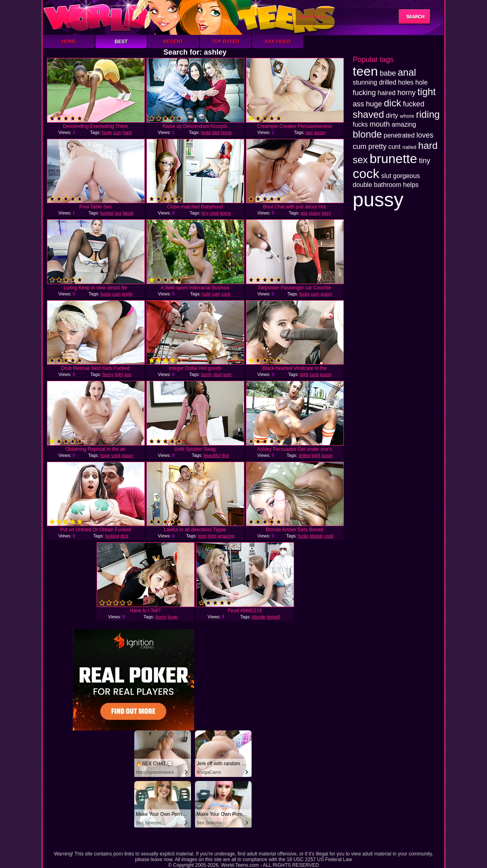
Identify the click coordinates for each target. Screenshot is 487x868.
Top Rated (225, 42)
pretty (127, 294)
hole (206, 294)
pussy (320, 132)
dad (216, 132)
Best (121, 42)
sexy (326, 213)
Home (69, 42)
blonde (317, 536)
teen (202, 536)
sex (118, 213)
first (225, 455)
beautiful (212, 455)
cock (214, 213)
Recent (173, 42)
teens (226, 213)
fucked (107, 213)
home (226, 132)
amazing (226, 536)
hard (127, 132)
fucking (112, 536)
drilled (304, 455)
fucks (106, 294)
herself (273, 617)
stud (217, 374)
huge (107, 132)
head (205, 132)
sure (227, 374)
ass (309, 132)
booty (206, 374)
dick (125, 536)
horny (108, 374)
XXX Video (278, 42)
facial (128, 213)
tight (119, 374)
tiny (205, 213)
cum (118, 132)
